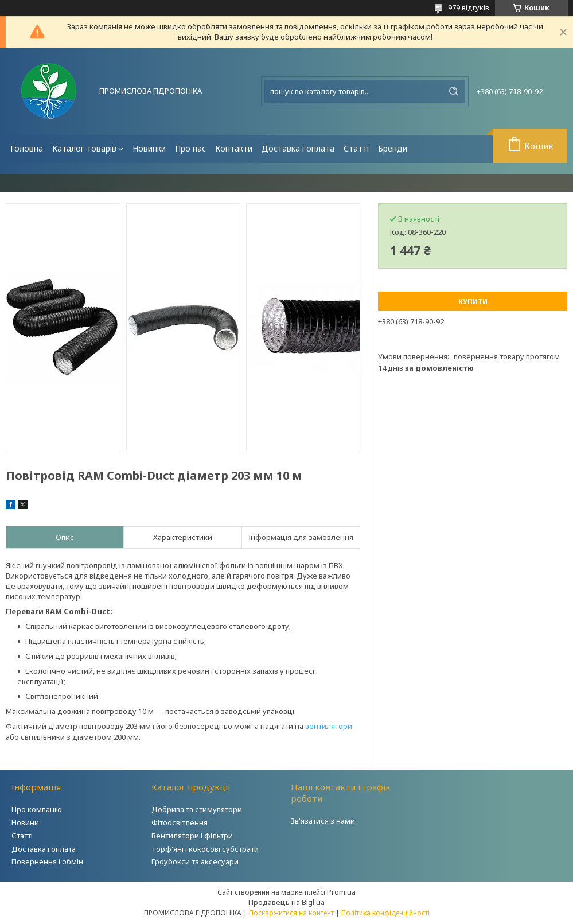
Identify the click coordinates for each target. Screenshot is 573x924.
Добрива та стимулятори (197, 809)
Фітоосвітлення (180, 822)
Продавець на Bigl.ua (286, 902)
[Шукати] (454, 91)
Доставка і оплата (298, 148)
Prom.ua (341, 892)
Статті (356, 148)
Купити (473, 302)
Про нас (190, 148)
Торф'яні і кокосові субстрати (205, 849)
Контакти (234, 148)
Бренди (393, 148)
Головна (27, 148)
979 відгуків (469, 7)
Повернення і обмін (47, 861)
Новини (25, 822)
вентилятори (329, 726)
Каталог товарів (84, 148)
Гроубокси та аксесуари (195, 861)
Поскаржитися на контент (291, 913)
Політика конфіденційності (385, 913)
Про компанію (37, 809)
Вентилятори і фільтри (192, 836)
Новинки (149, 148)
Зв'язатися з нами (323, 821)
